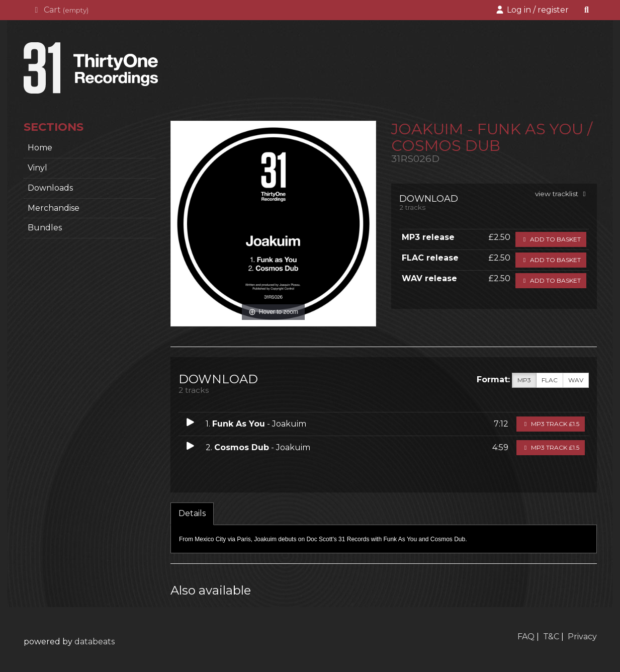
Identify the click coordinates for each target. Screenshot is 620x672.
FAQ (526, 637)
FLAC (550, 380)
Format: (493, 380)
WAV (576, 380)
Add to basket (551, 239)
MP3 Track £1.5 (551, 424)
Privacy (582, 637)
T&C (551, 637)
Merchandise (54, 208)
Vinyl (37, 168)
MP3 (524, 380)
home (40, 148)
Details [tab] (192, 513)
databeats (95, 642)
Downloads (50, 188)
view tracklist (562, 194)
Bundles (45, 228)
